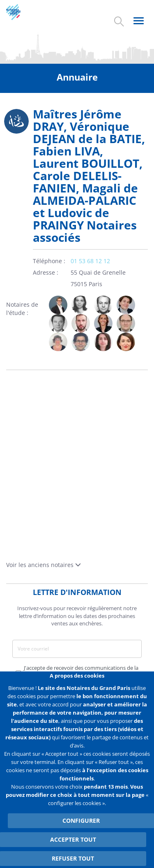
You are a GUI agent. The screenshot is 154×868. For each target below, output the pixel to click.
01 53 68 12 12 (90, 261)
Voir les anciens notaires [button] (44, 565)
